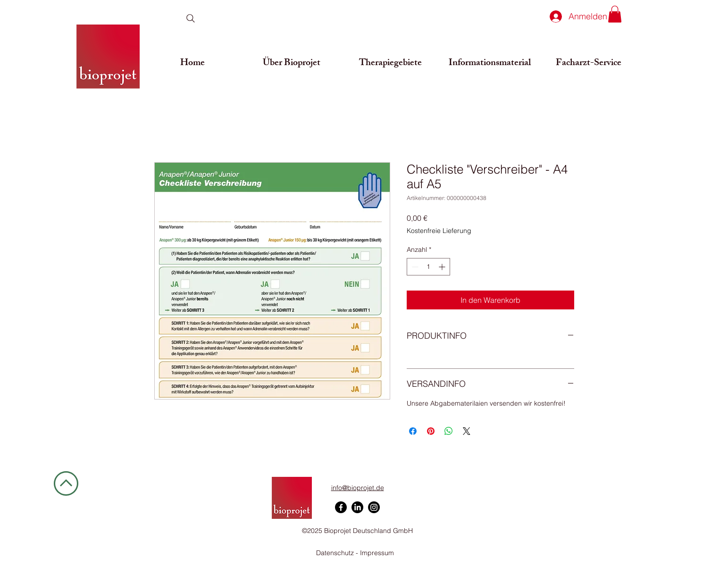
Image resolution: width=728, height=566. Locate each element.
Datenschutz (336, 553)
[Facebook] (341, 507)
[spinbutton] (428, 267)
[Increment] (443, 267)
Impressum (377, 553)
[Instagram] (374, 507)
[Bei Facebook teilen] (413, 431)
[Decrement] (414, 267)
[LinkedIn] (357, 507)
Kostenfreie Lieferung (439, 231)
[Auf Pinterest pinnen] (431, 431)
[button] (615, 14)
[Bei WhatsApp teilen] (449, 431)
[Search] (190, 18)
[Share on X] (467, 431)
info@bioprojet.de (358, 488)
